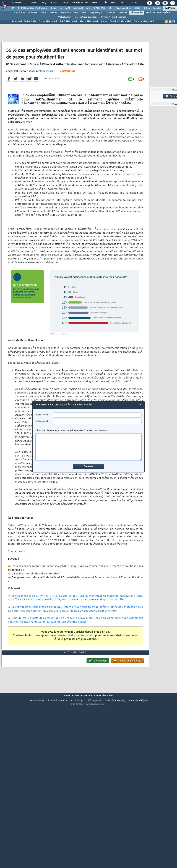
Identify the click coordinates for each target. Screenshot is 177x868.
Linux (44, 13)
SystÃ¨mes (170, 8)
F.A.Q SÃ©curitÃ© (69, 21)
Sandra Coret (47, 94)
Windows (33, 13)
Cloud (53, 8)
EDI (111, 8)
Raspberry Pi (96, 13)
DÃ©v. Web (100, 8)
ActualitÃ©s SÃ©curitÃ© (24, 21)
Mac (84, 13)
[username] (97, 415)
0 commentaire (67, 94)
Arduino (54, 13)
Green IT (123, 13)
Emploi (96, 3)
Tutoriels (31, 3)
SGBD (137, 8)
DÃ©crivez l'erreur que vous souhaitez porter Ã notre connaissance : (89, 445)
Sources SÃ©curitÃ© (144, 21)
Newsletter (80, 3)
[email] (97, 422)
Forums (16, 3)
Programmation (123, 8)
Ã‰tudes (110, 3)
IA (61, 8)
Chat (65, 3)
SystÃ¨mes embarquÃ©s (158, 13)
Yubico (23, 574)
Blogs (54, 3)
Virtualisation (65, 17)
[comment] (89, 447)
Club (134, 3)
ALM (68, 8)
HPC (76, 13)
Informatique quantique (86, 17)
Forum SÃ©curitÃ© (48, 21)
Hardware (66, 13)
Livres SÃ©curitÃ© (89, 21)
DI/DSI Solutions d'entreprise (32, 8)
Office (147, 8)
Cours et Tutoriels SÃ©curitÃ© (116, 21)
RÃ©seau (110, 13)
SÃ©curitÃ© (137, 13)
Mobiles (157, 8)
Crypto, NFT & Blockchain (114, 17)
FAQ (44, 3)
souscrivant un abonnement (76, 658)
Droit (123, 3)
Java (88, 8)
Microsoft (78, 8)
